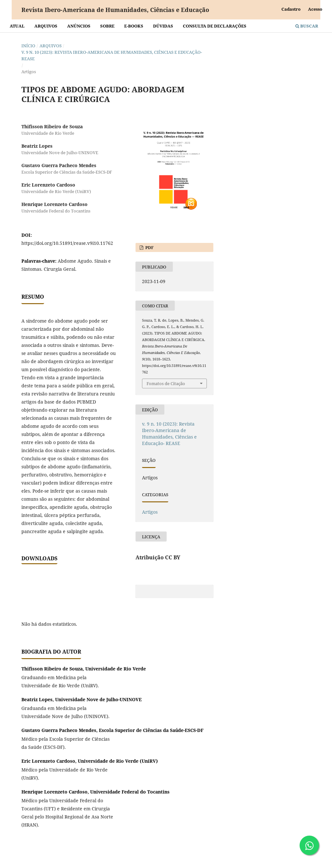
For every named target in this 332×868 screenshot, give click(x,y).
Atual (17, 26)
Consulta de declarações (215, 26)
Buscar (307, 26)
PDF (149, 247)
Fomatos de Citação (166, 383)
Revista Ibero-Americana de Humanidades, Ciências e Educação (115, 10)
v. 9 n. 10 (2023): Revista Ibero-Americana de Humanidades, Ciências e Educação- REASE (112, 55)
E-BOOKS (134, 26)
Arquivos (46, 26)
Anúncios (79, 26)
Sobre (107, 26)
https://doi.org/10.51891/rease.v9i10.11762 (67, 243)
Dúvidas (163, 26)
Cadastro (291, 9)
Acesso (315, 9)
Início (28, 46)
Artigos (150, 512)
